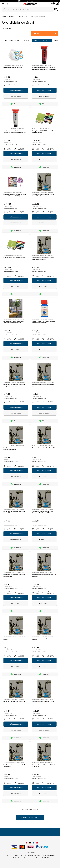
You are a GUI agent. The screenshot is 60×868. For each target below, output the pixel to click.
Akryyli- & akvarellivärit (11, 40)
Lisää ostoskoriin (16, 90)
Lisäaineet (27, 40)
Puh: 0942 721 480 (42, 858)
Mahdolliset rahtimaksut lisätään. (11, 81)
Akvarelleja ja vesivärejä (42, 40)
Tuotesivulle (16, 96)
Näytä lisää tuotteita (30, 817)
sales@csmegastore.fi (28, 858)
